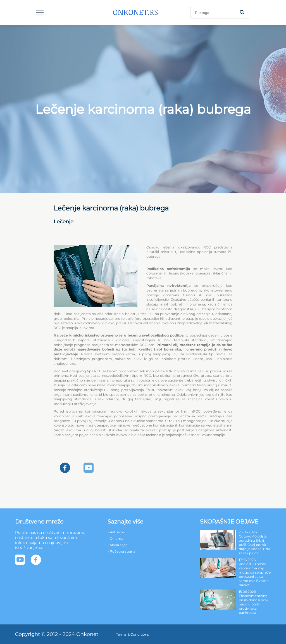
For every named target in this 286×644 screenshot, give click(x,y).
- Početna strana (121, 551)
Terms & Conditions (133, 634)
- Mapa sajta (118, 545)
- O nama (115, 538)
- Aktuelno (116, 532)
